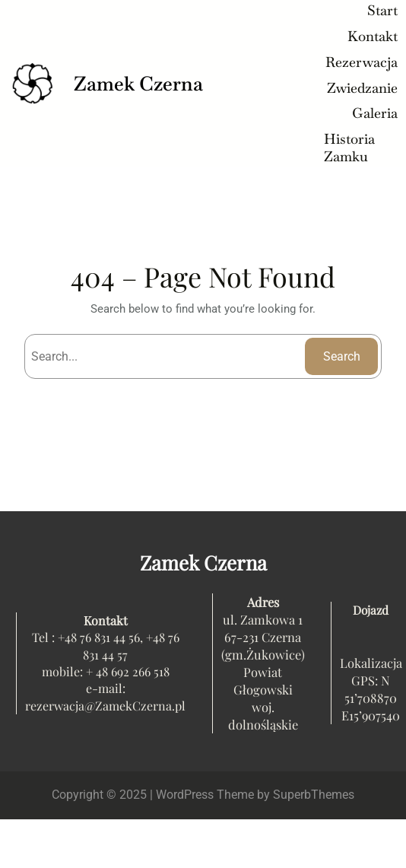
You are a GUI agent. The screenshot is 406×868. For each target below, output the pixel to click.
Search (342, 356)
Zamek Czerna (138, 84)
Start (382, 10)
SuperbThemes (314, 795)
